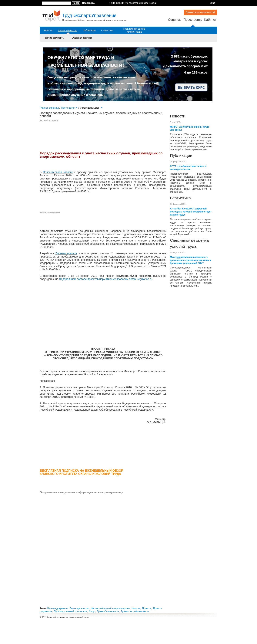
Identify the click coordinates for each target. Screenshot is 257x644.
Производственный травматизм (71, 611)
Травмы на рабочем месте (135, 611)
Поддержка (88, 3)
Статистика (107, 31)
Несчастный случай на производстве (110, 608)
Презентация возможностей (200, 12)
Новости (48, 31)
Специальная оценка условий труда (134, 30)
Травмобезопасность (108, 611)
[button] (77, 107)
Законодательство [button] (91, 108)
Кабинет (210, 20)
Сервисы (175, 20)
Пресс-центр (193, 20)
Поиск (76, 3)
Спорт (92, 611)
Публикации (89, 31)
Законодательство (68, 31)
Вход (212, 3)
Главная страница (49, 108)
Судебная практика (82, 38)
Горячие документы (54, 38)
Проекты (147, 608)
